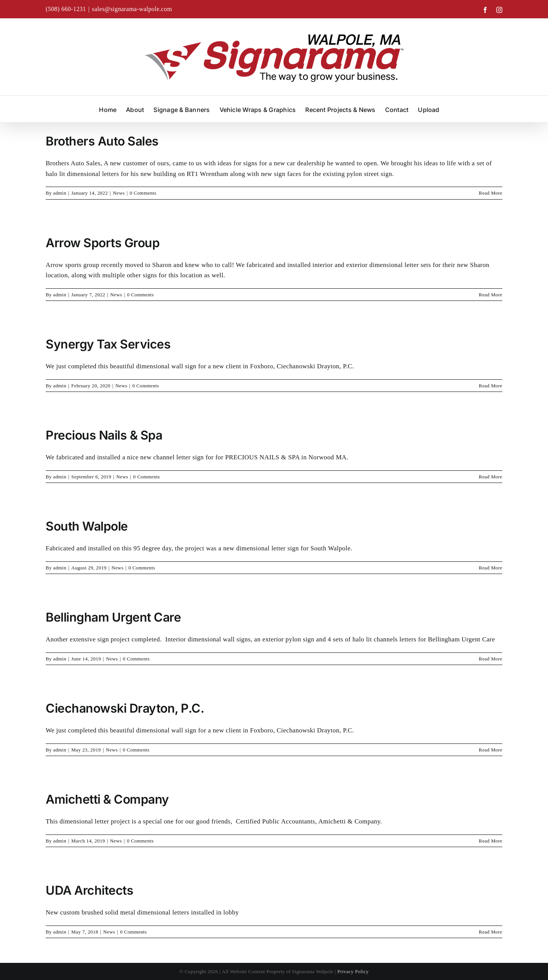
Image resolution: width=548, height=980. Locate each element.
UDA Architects (89, 890)
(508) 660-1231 (66, 9)
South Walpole (87, 526)
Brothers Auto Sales (102, 141)
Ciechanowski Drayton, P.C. (126, 708)
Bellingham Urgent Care (113, 617)
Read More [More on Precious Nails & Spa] (491, 477)
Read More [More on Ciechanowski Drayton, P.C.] (491, 750)
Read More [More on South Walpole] (491, 568)
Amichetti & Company (107, 799)
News (119, 193)
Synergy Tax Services (108, 344)
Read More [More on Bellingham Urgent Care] (491, 659)
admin (60, 193)
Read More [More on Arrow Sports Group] (491, 295)
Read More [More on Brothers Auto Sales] (491, 193)
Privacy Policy (353, 971)
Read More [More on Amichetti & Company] (491, 841)
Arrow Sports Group (103, 243)
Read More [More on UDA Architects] (491, 932)
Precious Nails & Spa (104, 435)
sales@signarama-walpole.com (132, 9)
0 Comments (143, 193)
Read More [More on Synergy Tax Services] (491, 386)
